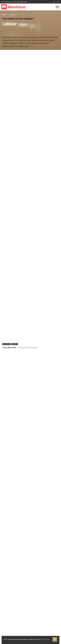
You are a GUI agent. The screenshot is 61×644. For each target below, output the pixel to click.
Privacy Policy (45, 639)
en (58, 2)
